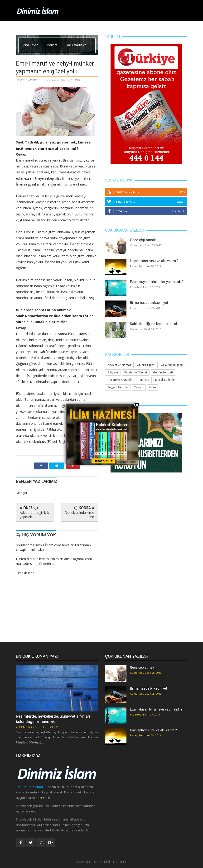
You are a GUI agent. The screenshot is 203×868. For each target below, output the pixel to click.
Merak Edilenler (172, 22)
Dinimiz (56, 22)
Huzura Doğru (142, 22)
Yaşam (119, 22)
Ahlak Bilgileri (97, 22)
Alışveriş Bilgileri (172, 365)
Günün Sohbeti (163, 372)
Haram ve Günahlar (121, 380)
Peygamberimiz (118, 387)
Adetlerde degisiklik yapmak (34, 515)
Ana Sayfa (37, 22)
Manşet (74, 22)
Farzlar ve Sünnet (136, 372)
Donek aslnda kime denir (79, 515)
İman (153, 387)
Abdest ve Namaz (119, 365)
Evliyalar (113, 372)
